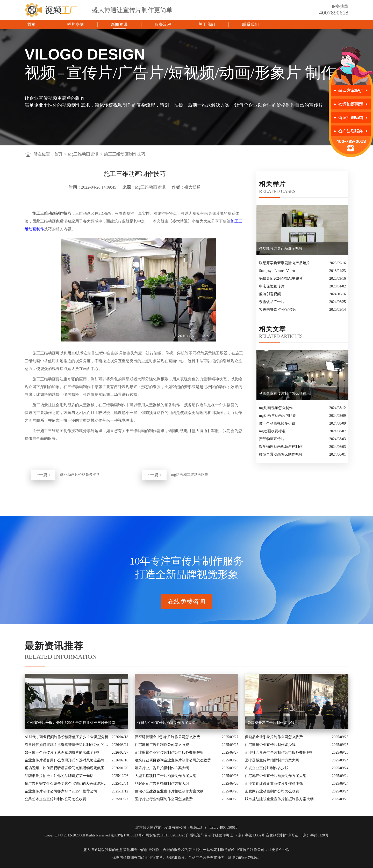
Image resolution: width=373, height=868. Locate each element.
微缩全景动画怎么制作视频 (281, 454)
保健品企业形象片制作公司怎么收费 (274, 737)
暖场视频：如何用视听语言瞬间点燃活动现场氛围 (64, 768)
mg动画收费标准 (272, 431)
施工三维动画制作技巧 (125, 154)
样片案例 (75, 24)
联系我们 (250, 24)
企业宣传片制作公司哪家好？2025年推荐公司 (61, 791)
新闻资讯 (119, 24)
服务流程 (163, 24)
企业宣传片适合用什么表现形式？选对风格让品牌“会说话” (67, 760)
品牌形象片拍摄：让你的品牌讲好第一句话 (59, 776)
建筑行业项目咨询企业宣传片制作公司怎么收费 (173, 760)
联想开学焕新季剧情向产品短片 (284, 263)
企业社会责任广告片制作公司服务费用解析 (279, 752)
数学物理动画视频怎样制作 (281, 447)
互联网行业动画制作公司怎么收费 (272, 791)
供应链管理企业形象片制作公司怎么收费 (167, 737)
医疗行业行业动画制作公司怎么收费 (164, 799)
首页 (32, 24)
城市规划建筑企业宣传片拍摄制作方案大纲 (279, 799)
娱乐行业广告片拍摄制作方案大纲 (162, 768)
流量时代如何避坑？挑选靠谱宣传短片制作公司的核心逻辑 (67, 745)
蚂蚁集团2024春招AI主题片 (281, 279)
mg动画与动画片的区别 (278, 416)
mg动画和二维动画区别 (190, 475)
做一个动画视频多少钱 (277, 423)
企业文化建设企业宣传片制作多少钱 (274, 784)
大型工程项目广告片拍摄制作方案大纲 (166, 776)
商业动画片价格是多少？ (80, 475)
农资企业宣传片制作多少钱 (267, 768)
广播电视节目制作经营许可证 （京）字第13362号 (225, 835)
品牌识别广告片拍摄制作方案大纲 (162, 784)
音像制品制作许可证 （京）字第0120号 (297, 835)
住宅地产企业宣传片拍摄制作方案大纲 (276, 776)
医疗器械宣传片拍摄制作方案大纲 (272, 760)
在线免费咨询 (187, 602)
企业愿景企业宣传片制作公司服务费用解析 (169, 752)
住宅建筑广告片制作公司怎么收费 (162, 745)
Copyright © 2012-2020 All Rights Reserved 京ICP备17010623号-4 (95, 835)
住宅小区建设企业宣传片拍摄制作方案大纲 (169, 791)
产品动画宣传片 (272, 439)
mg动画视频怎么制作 (276, 408)
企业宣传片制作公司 (248, 850)
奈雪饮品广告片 (272, 302)
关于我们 (207, 24)
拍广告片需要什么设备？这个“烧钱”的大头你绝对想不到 (67, 784)
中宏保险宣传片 (272, 286)
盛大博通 (90, 850)
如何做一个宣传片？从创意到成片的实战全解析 (63, 752)
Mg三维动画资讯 (83, 154)
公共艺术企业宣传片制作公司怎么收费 (55, 799)
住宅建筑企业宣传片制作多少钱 (270, 745)
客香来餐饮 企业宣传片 (278, 310)
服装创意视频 (270, 294)
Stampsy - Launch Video (277, 271)
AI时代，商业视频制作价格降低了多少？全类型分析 (66, 737)
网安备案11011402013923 (165, 835)
